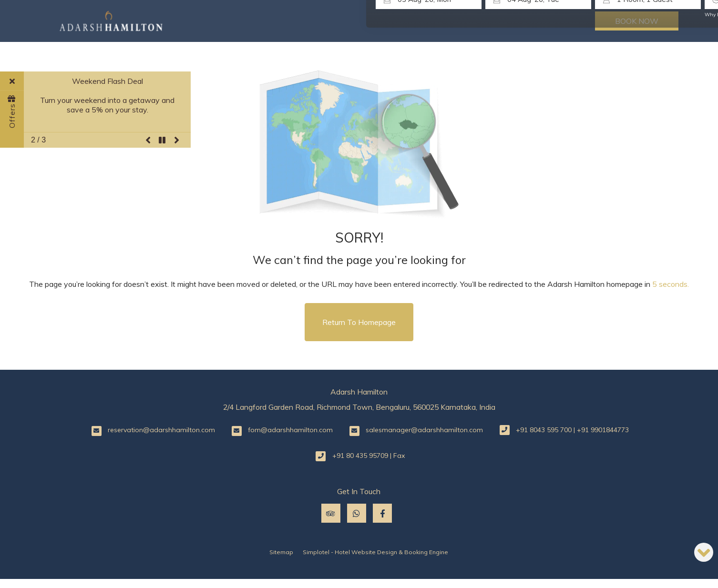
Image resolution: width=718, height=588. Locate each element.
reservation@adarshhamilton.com (161, 430)
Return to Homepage (359, 322)
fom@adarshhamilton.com (290, 430)
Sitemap (281, 552)
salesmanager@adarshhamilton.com (424, 430)
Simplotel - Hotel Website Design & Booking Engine (375, 552)
